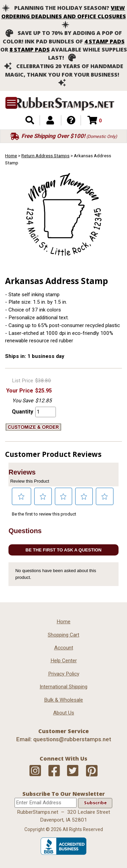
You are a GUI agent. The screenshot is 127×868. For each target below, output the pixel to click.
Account (64, 648)
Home (11, 156)
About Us (64, 713)
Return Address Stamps (45, 156)
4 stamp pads (104, 41)
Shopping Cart (63, 635)
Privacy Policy (64, 674)
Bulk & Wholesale (63, 700)
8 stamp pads (30, 49)
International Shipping (63, 687)
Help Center (64, 661)
